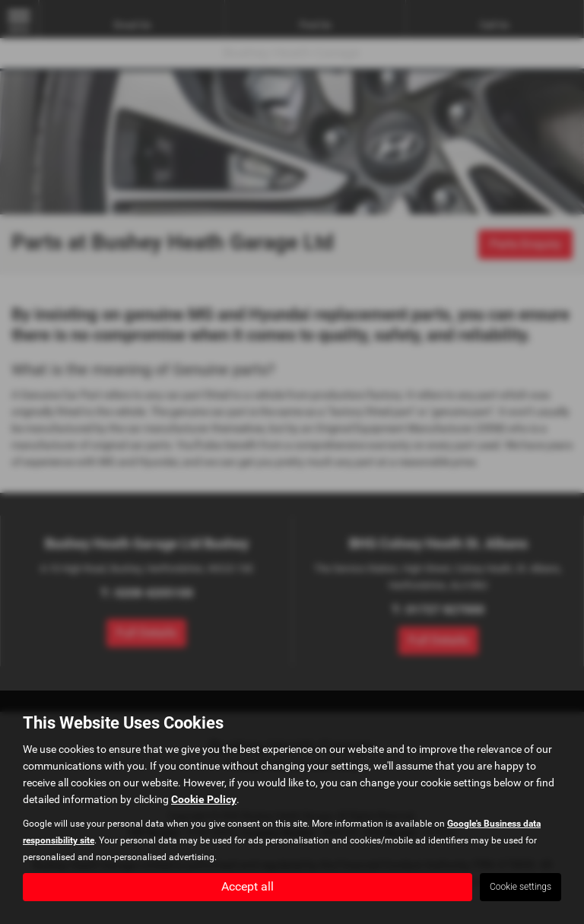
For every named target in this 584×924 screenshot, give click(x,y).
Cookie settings (521, 887)
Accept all (248, 886)
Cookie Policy (204, 799)
